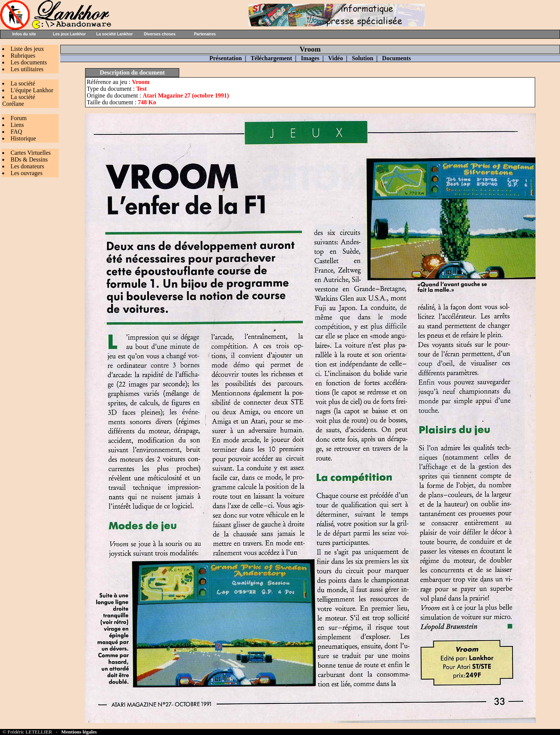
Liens (17, 125)
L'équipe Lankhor (32, 90)
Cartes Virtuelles (31, 153)
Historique (23, 138)
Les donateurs (27, 166)
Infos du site (24, 34)
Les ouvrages (27, 173)
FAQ (16, 132)
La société (23, 83)
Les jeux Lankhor (69, 34)
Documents (397, 58)
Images (310, 58)
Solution (362, 58)
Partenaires (205, 34)
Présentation (226, 58)
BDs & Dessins (29, 159)
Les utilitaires (27, 69)
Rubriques (23, 56)
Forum (19, 118)
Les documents (29, 62)
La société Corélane (19, 100)
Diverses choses (160, 34)
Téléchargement (271, 58)
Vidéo (335, 58)
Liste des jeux (27, 49)
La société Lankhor (114, 34)
